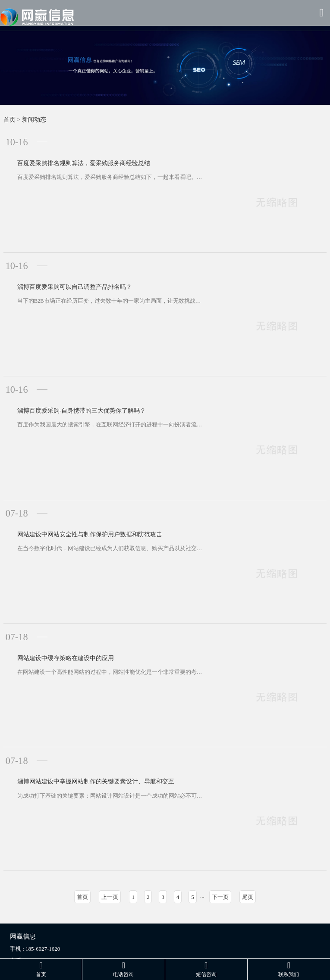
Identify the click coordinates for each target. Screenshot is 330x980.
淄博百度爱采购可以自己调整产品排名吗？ (63, 269)
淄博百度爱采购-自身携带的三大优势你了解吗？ (70, 387)
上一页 (110, 859)
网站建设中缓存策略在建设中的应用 (54, 621)
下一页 (220, 859)
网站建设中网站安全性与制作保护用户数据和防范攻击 (78, 504)
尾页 (248, 859)
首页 (9, 120)
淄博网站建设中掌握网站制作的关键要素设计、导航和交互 (84, 738)
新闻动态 (34, 120)
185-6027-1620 (43, 910)
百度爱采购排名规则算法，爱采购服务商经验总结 (72, 152)
